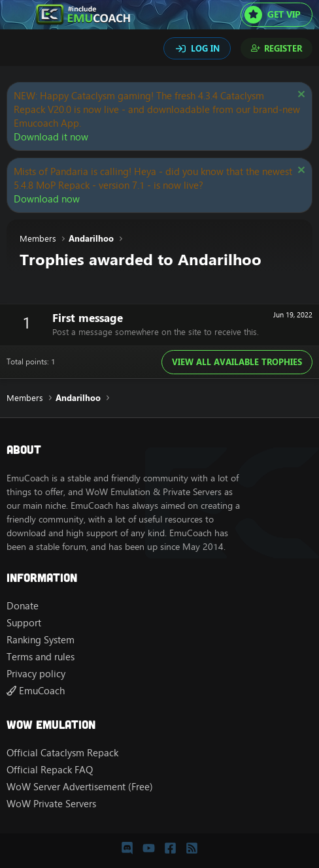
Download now (47, 199)
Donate (23, 606)
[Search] (18, 50)
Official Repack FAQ (50, 770)
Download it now (51, 137)
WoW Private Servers (51, 804)
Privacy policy (36, 674)
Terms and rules (41, 657)
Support (24, 623)
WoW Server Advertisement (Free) (80, 787)
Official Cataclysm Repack (62, 753)
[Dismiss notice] (300, 96)
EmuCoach (36, 691)
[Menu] (18, 15)
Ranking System (41, 640)
